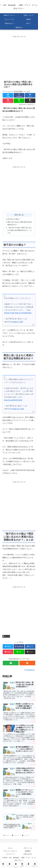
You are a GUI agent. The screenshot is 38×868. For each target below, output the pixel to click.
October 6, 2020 (17, 322)
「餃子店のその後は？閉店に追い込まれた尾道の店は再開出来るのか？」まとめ (20, 230)
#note (12, 313)
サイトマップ (10, 854)
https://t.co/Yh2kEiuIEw (23, 313)
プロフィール (28, 848)
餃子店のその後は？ (14, 219)
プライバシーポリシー (10, 851)
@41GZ (7, 313)
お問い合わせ (28, 854)
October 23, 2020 (18, 409)
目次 (16, 215)
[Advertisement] (19, 60)
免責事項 (28, 851)
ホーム (10, 848)
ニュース (6, 636)
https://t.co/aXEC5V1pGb (13, 400)
